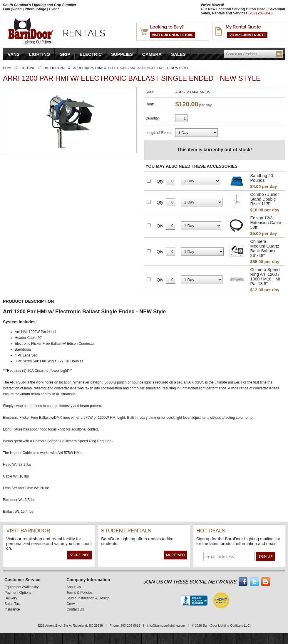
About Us (74, 587)
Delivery (11, 598)
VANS (14, 54)
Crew (71, 604)
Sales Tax (12, 604)
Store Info (79, 555)
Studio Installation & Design (88, 598)
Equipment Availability (22, 587)
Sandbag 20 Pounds (262, 178)
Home (8, 68)
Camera (152, 54)
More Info (175, 555)
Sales (178, 54)
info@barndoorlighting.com (166, 625)
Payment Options (18, 593)
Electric (91, 54)
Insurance (12, 609)
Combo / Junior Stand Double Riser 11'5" (264, 199)
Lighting (40, 54)
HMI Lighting (54, 68)
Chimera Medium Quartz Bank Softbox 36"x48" (264, 248)
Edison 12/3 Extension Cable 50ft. (266, 223)
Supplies (122, 54)
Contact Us (75, 609)
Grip (65, 54)
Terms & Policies (79, 593)
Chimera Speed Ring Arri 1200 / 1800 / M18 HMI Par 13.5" (265, 277)
